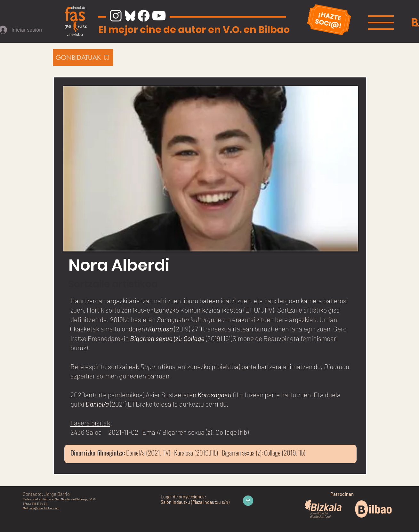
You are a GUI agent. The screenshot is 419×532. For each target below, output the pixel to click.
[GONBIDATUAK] (83, 58)
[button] (381, 23)
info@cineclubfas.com (44, 508)
